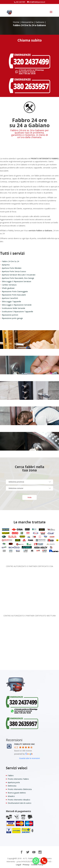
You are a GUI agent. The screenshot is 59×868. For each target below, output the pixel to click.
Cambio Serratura (9, 285)
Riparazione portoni (10, 315)
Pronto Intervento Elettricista (20, 789)
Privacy (26, 865)
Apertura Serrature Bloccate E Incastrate (19, 275)
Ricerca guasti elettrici (17, 793)
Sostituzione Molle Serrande (13, 308)
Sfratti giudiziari (8, 288)
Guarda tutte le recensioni (30, 758)
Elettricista (12, 786)
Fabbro (11, 775)
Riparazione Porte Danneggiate (15, 291)
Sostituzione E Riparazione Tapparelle (17, 312)
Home (16, 22)
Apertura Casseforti (10, 298)
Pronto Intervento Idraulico (19, 800)
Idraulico (11, 796)
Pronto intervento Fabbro (18, 779)
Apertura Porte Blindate (12, 268)
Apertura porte (14, 782)
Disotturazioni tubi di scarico (19, 803)
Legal (18, 865)
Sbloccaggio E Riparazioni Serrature (16, 281)
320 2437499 (20, 2)
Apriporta (6, 265)
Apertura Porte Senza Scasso (14, 271)
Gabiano (40, 22)
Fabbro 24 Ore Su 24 (10, 261)
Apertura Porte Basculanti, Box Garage (18, 278)
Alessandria (27, 22)
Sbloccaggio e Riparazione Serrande (17, 305)
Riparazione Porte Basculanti (14, 295)
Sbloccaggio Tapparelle (11, 301)
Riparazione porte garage (12, 318)
